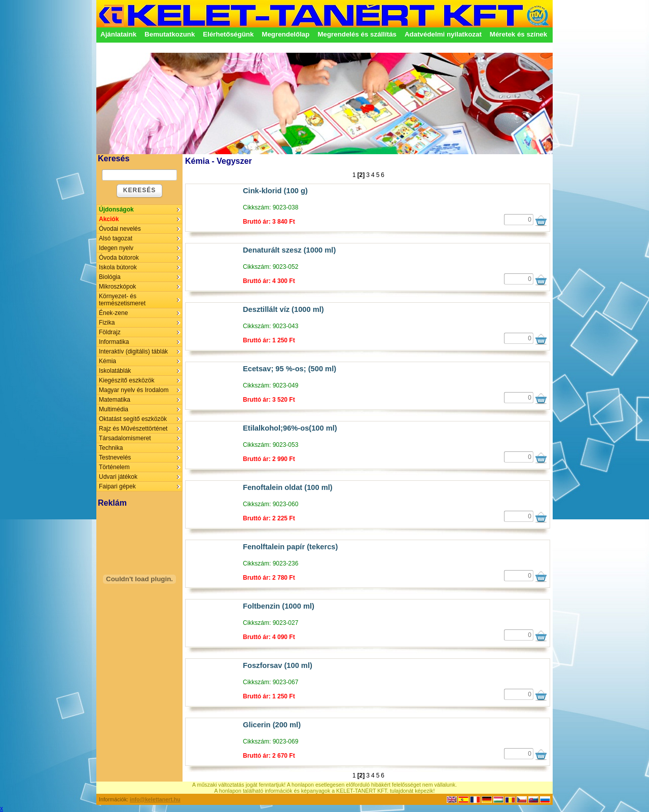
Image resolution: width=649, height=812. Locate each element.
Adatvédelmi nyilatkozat (443, 34)
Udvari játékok (118, 477)
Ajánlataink (118, 34)
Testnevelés (115, 457)
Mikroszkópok (117, 287)
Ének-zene (113, 313)
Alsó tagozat (116, 238)
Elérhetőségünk (228, 34)
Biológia (110, 277)
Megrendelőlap (285, 34)
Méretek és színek (518, 34)
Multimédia (114, 409)
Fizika (107, 323)
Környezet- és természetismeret (122, 300)
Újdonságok (116, 209)
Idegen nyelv (116, 248)
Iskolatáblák (115, 371)
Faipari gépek (117, 486)
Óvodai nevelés (120, 229)
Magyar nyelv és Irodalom (134, 390)
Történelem (114, 467)
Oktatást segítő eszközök (133, 419)
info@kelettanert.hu (155, 799)
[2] (361, 175)
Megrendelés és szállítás (357, 34)
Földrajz (110, 332)
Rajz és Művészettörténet (133, 429)
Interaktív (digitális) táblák (133, 351)
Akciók (109, 219)
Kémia (107, 361)
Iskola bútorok (118, 267)
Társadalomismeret (125, 438)
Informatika (114, 342)
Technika (111, 448)
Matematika (115, 400)
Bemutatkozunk (170, 34)
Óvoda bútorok (119, 258)
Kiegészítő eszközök (127, 380)
